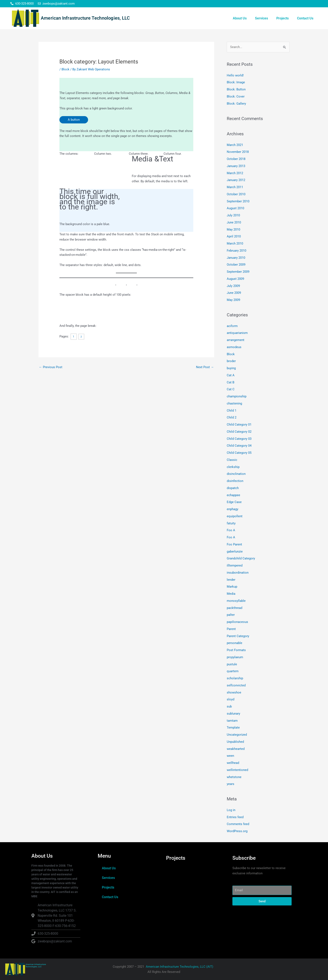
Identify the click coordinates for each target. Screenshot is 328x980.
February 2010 (236, 251)
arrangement (236, 340)
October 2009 (236, 265)
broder (231, 361)
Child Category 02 (239, 432)
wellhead (233, 763)
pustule (232, 664)
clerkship (233, 467)
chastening (234, 403)
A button (74, 120)
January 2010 (236, 258)
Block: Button (236, 89)
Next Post (205, 367)
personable (234, 643)
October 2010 (236, 194)
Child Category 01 (239, 425)
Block (65, 69)
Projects (283, 18)
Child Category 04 (239, 446)
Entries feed (235, 817)
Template (233, 728)
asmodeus (234, 347)
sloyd (231, 699)
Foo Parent (234, 544)
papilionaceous (237, 622)
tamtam (232, 721)
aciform (232, 326)
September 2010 (238, 201)
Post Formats (236, 650)
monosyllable (236, 601)
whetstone (234, 777)
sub (229, 706)
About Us (240, 18)
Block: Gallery (236, 104)
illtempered (235, 565)
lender (231, 580)
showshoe (234, 692)
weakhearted (236, 749)
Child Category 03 (239, 439)
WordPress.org (237, 831)
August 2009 (235, 279)
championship (237, 396)
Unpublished (235, 742)
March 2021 (235, 145)
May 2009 (233, 300)
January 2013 (236, 166)
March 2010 (235, 243)
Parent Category (238, 636)
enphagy (233, 509)
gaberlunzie (235, 551)
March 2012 (235, 173)
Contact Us (305, 18)
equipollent (235, 516)
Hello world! (235, 75)
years (231, 784)
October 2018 (236, 159)
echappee (233, 495)
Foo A (231, 530)
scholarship (235, 678)
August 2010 (235, 208)
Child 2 (232, 417)
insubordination (238, 573)
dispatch (233, 488)
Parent (231, 629)
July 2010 (233, 215)
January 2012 (236, 180)
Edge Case (234, 502)
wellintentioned (237, 770)
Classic (232, 460)
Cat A (231, 375)
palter (231, 615)
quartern (233, 671)
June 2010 (234, 222)
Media (231, 594)
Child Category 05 (239, 453)
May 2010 (233, 229)
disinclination (236, 474)
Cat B (231, 382)
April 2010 (234, 236)
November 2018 (238, 152)
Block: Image (236, 82)
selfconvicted (236, 685)
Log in (231, 810)
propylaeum (235, 657)
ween (230, 756)
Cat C (231, 389)
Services (261, 18)
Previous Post (51, 367)
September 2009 (238, 272)
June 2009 (234, 293)
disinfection (235, 481)
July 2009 (233, 286)
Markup (232, 587)
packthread (234, 608)
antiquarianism (237, 333)
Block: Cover (236, 96)
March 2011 (235, 187)
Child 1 (232, 411)
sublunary (233, 714)
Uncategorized (237, 735)
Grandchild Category (241, 558)
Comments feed (238, 824)
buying (231, 368)
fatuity (231, 523)
